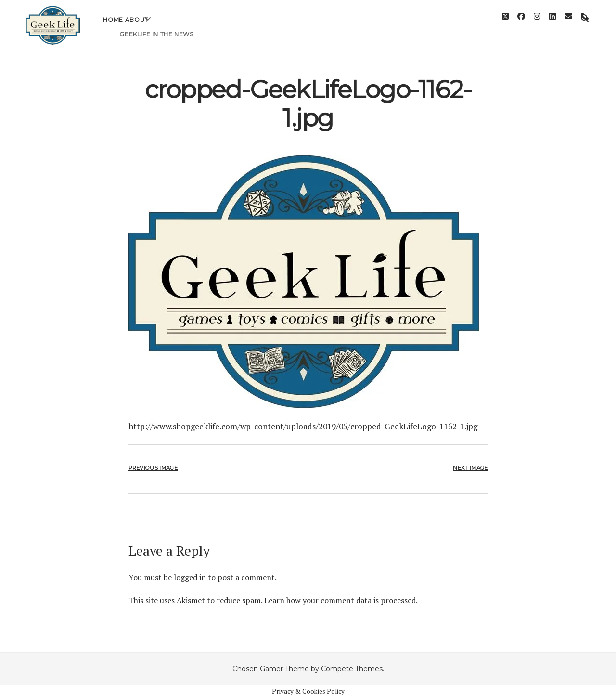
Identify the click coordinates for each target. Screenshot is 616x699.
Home (113, 27)
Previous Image (153, 468)
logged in (190, 577)
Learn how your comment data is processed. (341, 600)
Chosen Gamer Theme (271, 669)
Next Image (470, 468)
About (137, 27)
